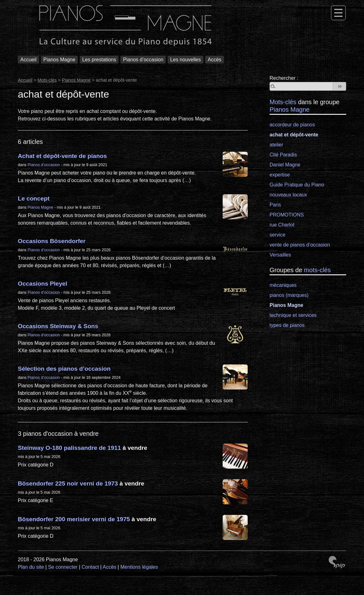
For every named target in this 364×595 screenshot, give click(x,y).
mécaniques (283, 285)
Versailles (280, 255)
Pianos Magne (59, 60)
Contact (90, 567)
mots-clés (317, 270)
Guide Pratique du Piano (297, 185)
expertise (280, 175)
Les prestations (99, 60)
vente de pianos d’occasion (300, 245)
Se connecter (63, 567)
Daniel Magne (285, 165)
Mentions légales (139, 567)
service (278, 235)
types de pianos (287, 325)
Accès (215, 60)
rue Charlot (282, 225)
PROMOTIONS (287, 215)
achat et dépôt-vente (294, 135)
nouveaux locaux (288, 195)
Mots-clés (47, 80)
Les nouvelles (185, 60)
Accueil (28, 60)
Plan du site (31, 567)
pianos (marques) (289, 295)
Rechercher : (284, 78)
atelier (276, 145)
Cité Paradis (283, 155)
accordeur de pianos (292, 125)
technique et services (293, 315)
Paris (275, 205)
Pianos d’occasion (143, 60)
